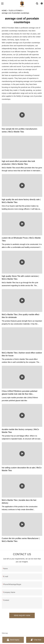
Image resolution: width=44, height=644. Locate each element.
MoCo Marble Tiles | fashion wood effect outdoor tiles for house (22, 354)
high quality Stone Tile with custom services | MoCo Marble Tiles (20, 278)
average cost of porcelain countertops (15, 13)
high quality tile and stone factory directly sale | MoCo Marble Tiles (21, 201)
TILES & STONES (15, 11)
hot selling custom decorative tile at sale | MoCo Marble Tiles (22, 469)
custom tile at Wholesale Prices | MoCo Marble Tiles (21, 239)
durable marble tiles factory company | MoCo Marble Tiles (20, 431)
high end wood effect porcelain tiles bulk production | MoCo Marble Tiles (18, 163)
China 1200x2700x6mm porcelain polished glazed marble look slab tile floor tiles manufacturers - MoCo (19, 393)
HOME (4, 11)
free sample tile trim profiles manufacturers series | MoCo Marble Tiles (19, 130)
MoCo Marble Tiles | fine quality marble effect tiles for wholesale (21, 316)
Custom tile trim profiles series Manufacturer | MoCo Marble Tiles (21, 540)
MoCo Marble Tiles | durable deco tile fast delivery (19, 502)
